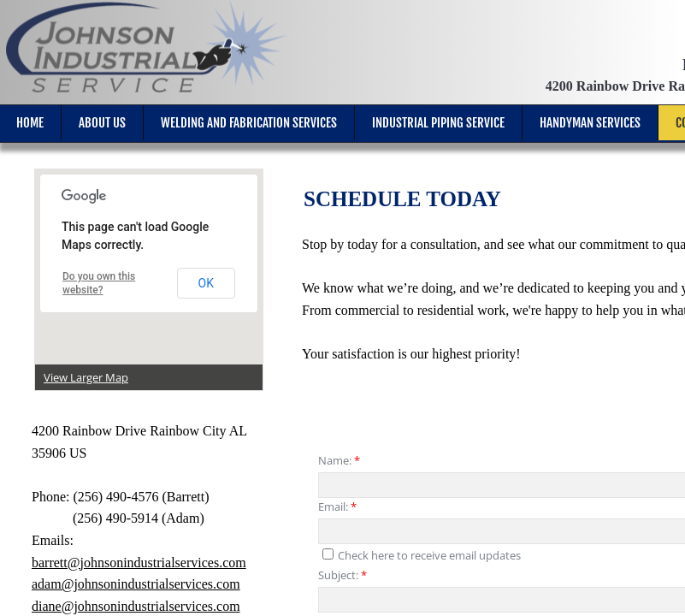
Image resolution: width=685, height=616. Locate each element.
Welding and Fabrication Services (249, 123)
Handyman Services (590, 123)
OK (206, 283)
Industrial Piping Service (438, 123)
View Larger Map (86, 377)
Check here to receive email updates (422, 555)
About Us (102, 123)
